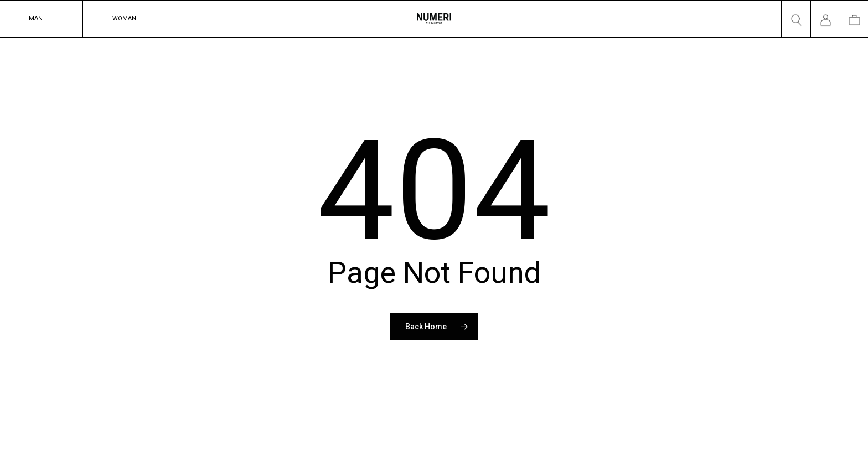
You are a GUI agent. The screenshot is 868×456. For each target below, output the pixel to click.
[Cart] (854, 19)
